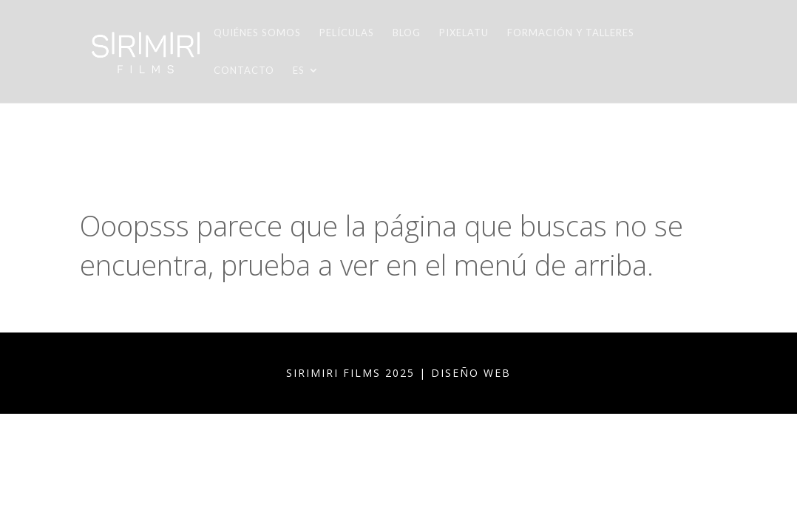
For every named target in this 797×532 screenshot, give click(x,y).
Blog (407, 33)
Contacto (244, 71)
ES (299, 71)
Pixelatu (464, 33)
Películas (347, 33)
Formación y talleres (571, 33)
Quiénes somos (257, 33)
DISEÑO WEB (471, 373)
